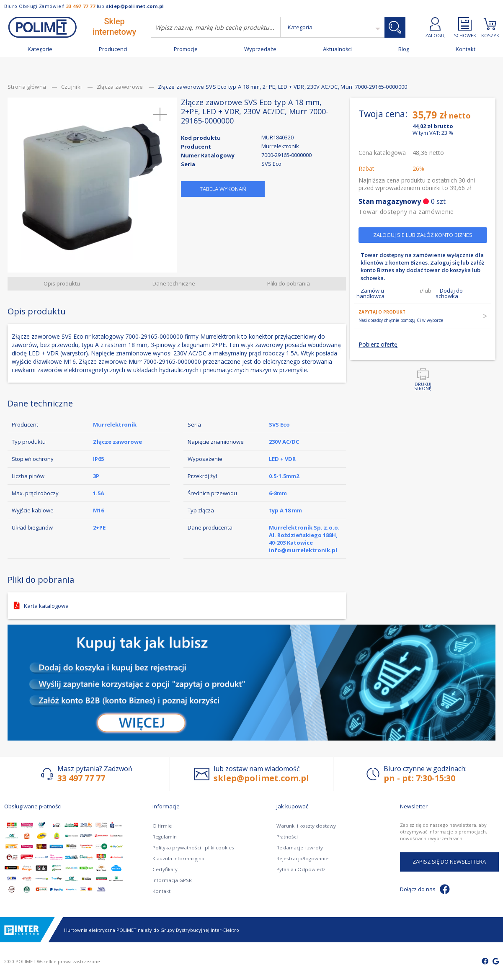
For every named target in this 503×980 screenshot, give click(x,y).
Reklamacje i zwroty (299, 848)
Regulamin (164, 837)
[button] (160, 117)
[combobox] (216, 27)
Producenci (113, 49)
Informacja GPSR (171, 880)
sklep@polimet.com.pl (135, 6)
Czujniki (72, 90)
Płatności (286, 837)
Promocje (186, 49)
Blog (404, 49)
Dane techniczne (174, 286)
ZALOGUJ (435, 27)
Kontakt (466, 49)
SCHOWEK (465, 27)
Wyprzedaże (260, 49)
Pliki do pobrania (289, 286)
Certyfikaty (164, 869)
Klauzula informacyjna (177, 858)
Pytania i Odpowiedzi (300, 869)
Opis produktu (63, 286)
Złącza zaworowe (121, 90)
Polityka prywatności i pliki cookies (191, 848)
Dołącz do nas (425, 889)
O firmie (162, 826)
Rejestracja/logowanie (301, 858)
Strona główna (28, 90)
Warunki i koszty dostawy (304, 826)
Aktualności (337, 49)
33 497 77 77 (81, 6)
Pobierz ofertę (378, 374)
